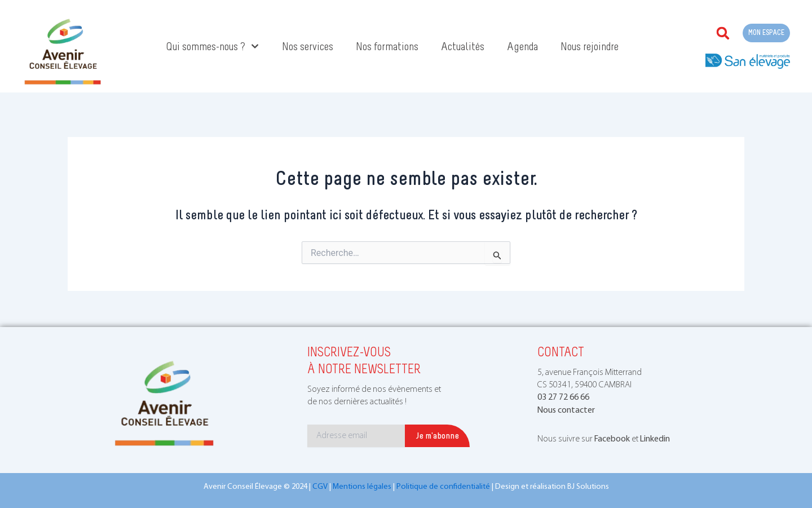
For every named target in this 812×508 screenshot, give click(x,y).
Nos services (308, 46)
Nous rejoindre (590, 46)
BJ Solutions (588, 487)
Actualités (463, 46)
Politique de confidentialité (443, 487)
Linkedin (655, 439)
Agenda (522, 46)
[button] (723, 33)
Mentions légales (362, 487)
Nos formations (387, 46)
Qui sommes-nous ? (212, 46)
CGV (320, 487)
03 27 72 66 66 (563, 397)
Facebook (612, 439)
